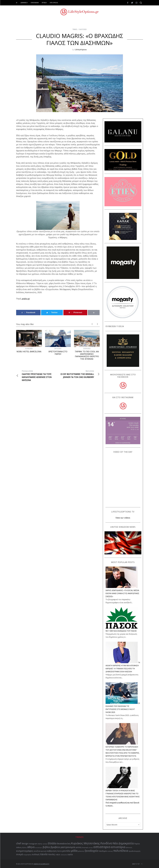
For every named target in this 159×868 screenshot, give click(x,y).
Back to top (138, 864)
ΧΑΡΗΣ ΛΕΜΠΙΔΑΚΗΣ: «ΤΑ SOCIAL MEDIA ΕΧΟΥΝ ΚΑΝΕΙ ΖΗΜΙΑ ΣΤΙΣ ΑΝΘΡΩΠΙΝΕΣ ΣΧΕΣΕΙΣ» (122, 593)
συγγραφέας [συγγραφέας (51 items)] (27, 855)
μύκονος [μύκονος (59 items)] (81, 851)
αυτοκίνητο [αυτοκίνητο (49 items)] (39, 848)
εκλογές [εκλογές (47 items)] (91, 848)
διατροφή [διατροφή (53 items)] (85, 848)
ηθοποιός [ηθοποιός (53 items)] (129, 848)
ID (17, 3)
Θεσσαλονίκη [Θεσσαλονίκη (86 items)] (64, 844)
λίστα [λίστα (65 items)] (59, 851)
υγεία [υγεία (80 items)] (70, 854)
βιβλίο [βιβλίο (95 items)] (46, 847)
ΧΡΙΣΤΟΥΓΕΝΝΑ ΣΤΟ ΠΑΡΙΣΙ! (58, 353)
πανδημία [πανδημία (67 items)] (103, 851)
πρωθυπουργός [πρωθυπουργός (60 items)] (135, 851)
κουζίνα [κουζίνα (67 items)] (37, 851)
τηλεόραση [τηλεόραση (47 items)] (64, 855)
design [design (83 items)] (25, 844)
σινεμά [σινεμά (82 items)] (20, 854)
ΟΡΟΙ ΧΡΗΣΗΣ (54, 3)
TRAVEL (75, 29)
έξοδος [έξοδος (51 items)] (24, 848)
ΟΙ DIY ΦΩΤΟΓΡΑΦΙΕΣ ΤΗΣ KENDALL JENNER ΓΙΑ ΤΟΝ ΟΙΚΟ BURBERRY (79, 374)
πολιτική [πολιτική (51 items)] (110, 851)
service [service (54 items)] (45, 844)
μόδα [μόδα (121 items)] (74, 851)
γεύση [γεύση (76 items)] (78, 847)
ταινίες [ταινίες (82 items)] (51, 854)
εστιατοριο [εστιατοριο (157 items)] (102, 847)
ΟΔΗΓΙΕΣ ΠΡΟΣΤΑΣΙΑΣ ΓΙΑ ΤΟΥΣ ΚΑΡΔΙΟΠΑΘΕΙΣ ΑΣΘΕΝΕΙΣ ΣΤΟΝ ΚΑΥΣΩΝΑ (37, 375)
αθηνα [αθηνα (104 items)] (31, 847)
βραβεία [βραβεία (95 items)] (55, 847)
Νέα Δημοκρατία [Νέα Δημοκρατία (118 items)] (123, 843)
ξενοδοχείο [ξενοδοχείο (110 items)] (92, 851)
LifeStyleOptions (81, 50)
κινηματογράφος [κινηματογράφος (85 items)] (25, 851)
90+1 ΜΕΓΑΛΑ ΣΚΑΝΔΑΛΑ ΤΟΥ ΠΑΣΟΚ (121, 631)
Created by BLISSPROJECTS (42, 864)
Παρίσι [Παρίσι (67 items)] (137, 844)
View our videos (123, 518)
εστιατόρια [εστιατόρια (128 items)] (118, 847)
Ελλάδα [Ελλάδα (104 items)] (52, 843)
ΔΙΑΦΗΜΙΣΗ (24, 3)
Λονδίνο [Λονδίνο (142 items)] (106, 843)
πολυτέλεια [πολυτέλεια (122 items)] (121, 851)
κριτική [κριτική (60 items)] (43, 851)
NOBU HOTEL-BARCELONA (29, 351)
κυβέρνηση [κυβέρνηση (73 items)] (52, 851)
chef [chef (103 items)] (19, 843)
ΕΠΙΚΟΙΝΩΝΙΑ (35, 3)
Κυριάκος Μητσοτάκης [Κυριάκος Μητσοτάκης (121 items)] (85, 843)
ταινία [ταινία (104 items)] (44, 854)
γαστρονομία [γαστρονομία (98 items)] (68, 847)
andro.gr (26, 299)
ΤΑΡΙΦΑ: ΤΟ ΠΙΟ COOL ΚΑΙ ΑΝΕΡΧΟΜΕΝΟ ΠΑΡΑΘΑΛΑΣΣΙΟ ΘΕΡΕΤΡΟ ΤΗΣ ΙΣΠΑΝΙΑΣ (87, 355)
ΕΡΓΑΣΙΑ (44, 3)
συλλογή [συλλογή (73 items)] (36, 854)
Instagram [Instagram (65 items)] (33, 844)
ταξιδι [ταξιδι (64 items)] (58, 854)
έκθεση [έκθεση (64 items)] (19, 847)
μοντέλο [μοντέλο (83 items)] (66, 851)
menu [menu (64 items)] (40, 844)
